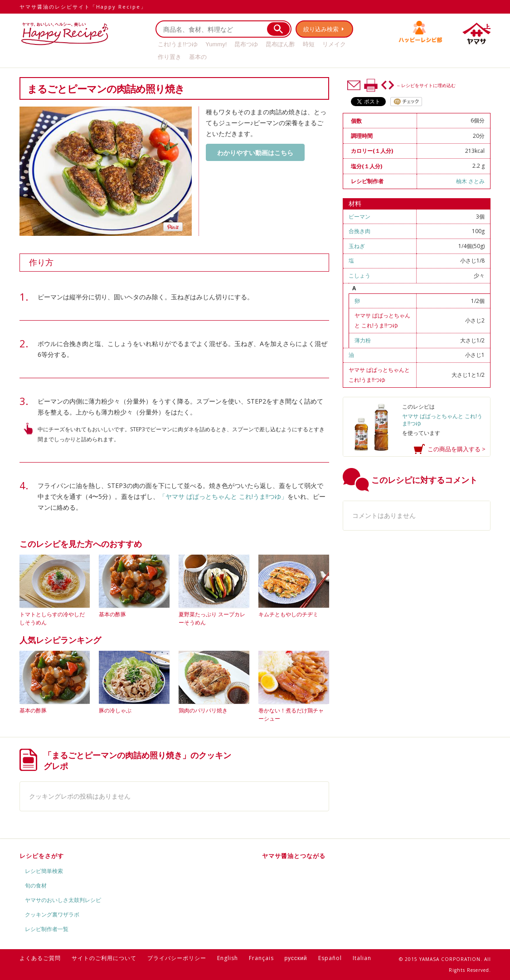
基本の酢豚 (112, 614)
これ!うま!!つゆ (178, 44)
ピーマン (359, 217)
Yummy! (216, 44)
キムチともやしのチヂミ (288, 614)
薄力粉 (363, 340)
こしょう (359, 275)
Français (261, 958)
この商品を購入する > (457, 449)
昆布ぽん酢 (280, 44)
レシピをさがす (42, 856)
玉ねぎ (357, 246)
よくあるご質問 (40, 958)
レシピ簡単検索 (44, 871)
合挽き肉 (359, 231)
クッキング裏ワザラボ (52, 914)
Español (330, 958)
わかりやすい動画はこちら (255, 153)
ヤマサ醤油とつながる (294, 856)
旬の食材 (36, 885)
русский (296, 958)
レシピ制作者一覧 (47, 929)
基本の (198, 57)
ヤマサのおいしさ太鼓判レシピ (63, 900)
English (228, 958)
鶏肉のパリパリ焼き (203, 710)
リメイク (334, 44)
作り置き (170, 57)
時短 (309, 44)
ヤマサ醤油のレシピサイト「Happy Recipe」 (83, 7)
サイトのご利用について (104, 958)
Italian (362, 958)
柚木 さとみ (470, 181)
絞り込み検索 (321, 29)
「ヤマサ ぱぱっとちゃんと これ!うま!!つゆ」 (223, 496)
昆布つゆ (246, 44)
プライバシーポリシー (177, 958)
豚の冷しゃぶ (115, 710)
